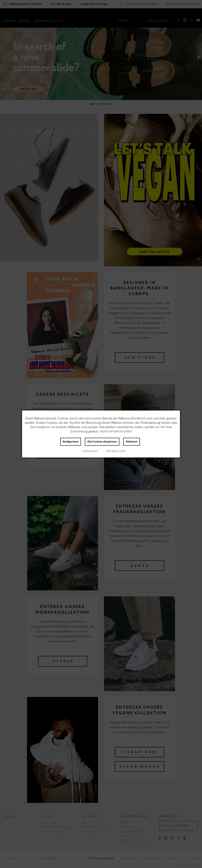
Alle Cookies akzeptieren (102, 442)
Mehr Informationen (116, 432)
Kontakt (87, 451)
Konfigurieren (71, 442)
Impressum (112, 451)
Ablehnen (132, 442)
